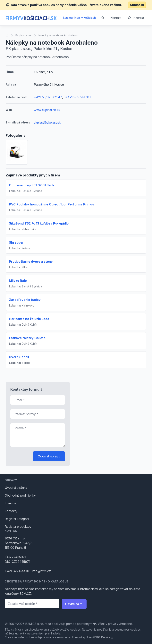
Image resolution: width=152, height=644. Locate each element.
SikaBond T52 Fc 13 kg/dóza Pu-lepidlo (39, 223)
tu (112, 637)
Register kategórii (17, 519)
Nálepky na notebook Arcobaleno (58, 35)
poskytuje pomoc (64, 624)
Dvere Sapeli (19, 357)
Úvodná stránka (16, 488)
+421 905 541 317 (78, 97)
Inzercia (136, 18)
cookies (76, 629)
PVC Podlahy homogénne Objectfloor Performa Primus (51, 204)
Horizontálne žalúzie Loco (29, 319)
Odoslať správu (49, 456)
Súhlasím (137, 5)
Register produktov (18, 527)
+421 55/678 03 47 (48, 97)
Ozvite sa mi (74, 604)
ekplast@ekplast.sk (47, 122)
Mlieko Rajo (18, 281)
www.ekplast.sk (47, 110)
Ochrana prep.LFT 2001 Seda (32, 185)
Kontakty (11, 511)
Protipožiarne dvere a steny (31, 262)
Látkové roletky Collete (27, 338)
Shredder (16, 242)
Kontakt (116, 18)
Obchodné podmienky (20, 495)
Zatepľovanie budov (25, 300)
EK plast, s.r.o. (23, 35)
